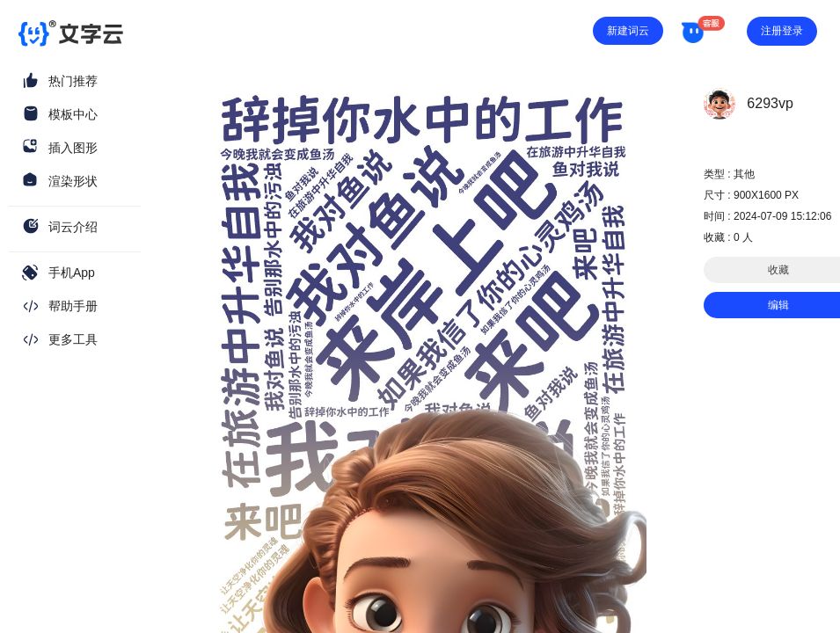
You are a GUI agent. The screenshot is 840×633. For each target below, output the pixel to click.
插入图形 (73, 148)
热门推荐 (73, 81)
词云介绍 (73, 227)
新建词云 (628, 31)
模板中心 (73, 114)
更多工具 (73, 339)
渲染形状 (73, 181)
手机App (72, 273)
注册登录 (782, 31)
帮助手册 (73, 306)
